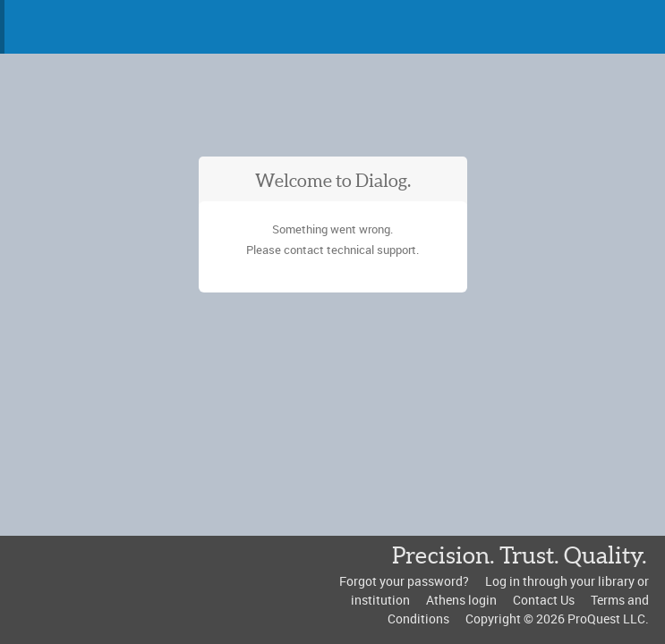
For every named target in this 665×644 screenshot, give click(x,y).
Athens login (461, 600)
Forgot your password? (404, 581)
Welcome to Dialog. (333, 181)
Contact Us (544, 600)
